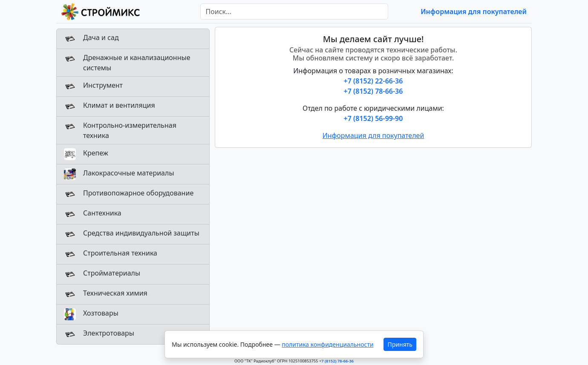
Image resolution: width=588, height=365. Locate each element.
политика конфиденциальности (327, 344)
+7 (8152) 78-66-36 (373, 91)
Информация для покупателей (474, 11)
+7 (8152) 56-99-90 (373, 118)
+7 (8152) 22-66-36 (373, 81)
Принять (400, 344)
